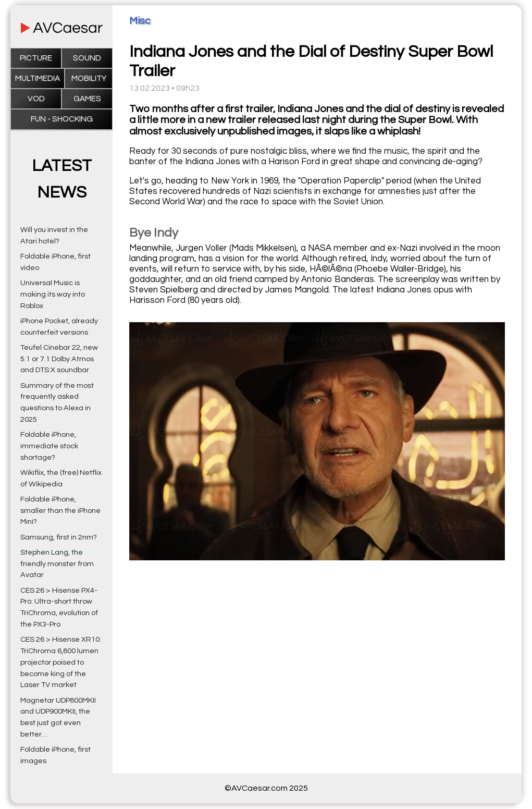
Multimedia (38, 78)
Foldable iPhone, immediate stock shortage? (49, 446)
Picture (36, 58)
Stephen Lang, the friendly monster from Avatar (57, 564)
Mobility (89, 78)
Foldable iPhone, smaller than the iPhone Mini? (60, 511)
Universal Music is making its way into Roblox (53, 294)
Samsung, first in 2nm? (59, 537)
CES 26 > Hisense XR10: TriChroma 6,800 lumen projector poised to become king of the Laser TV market (61, 662)
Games (87, 99)
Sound (87, 58)
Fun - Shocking (62, 119)
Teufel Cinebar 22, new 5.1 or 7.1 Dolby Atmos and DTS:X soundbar (59, 359)
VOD (36, 99)
